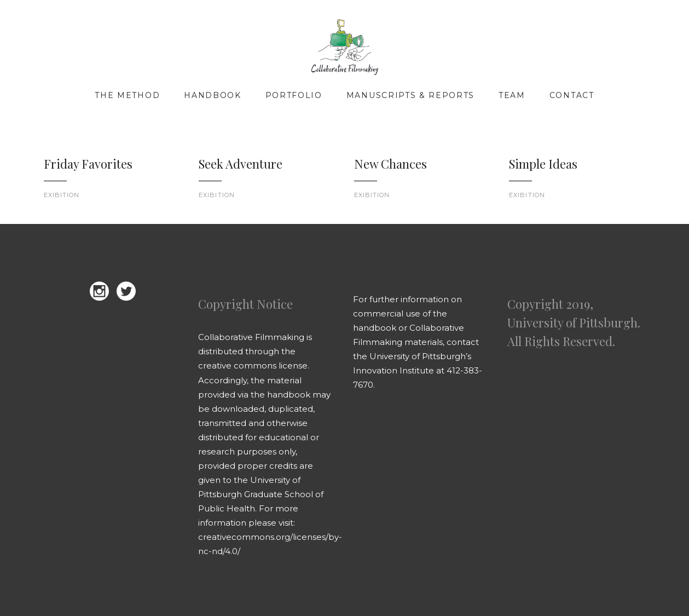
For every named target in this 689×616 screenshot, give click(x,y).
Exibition (62, 195)
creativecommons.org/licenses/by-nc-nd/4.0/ (270, 544)
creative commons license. (254, 365)
